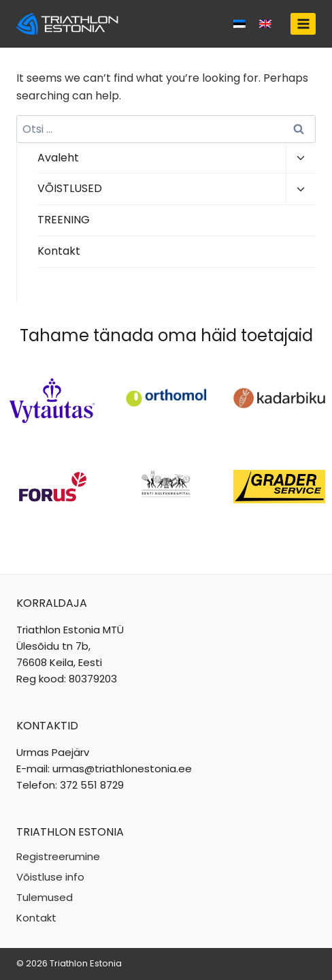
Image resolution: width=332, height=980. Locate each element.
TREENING (64, 220)
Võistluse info (50, 877)
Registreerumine (58, 856)
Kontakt (59, 251)
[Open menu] (303, 23)
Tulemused (45, 897)
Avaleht (58, 158)
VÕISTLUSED (70, 188)
